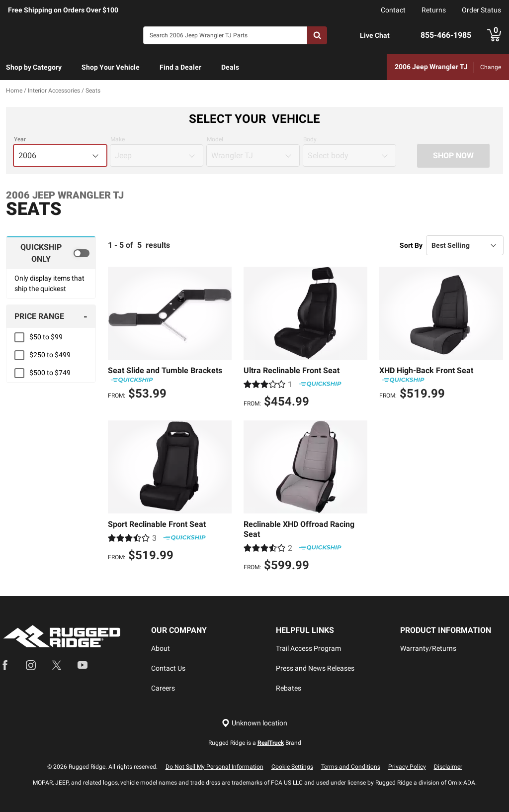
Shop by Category (34, 67)
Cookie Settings (292, 767)
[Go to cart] (494, 35)
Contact (393, 10)
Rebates (289, 688)
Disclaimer (448, 767)
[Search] (225, 35)
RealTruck (271, 743)
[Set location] (254, 723)
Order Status (481, 10)
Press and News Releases (315, 668)
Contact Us (168, 668)
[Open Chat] (349, 36)
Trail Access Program (308, 648)
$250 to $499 (50, 355)
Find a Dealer (180, 67)
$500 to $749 (50, 373)
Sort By (411, 245)
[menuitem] (34, 68)
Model (215, 140)
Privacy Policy (407, 767)
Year (20, 140)
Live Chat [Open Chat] (375, 35)
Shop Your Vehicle (111, 67)
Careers (163, 688)
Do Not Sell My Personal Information (214, 767)
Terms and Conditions (351, 767)
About (161, 648)
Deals (230, 67)
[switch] (51, 253)
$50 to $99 (46, 337)
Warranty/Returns (428, 648)
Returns (434, 10)
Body (310, 140)
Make (118, 140)
